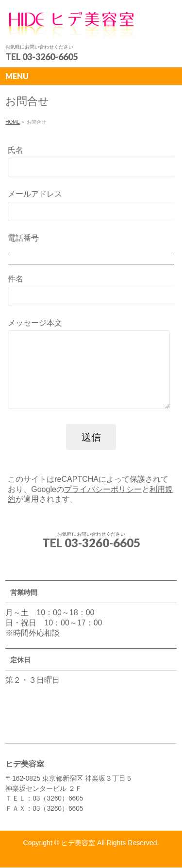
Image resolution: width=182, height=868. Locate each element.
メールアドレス (91, 207)
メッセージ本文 (91, 374)
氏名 (91, 163)
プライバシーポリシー (103, 504)
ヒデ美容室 (78, 843)
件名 (91, 292)
